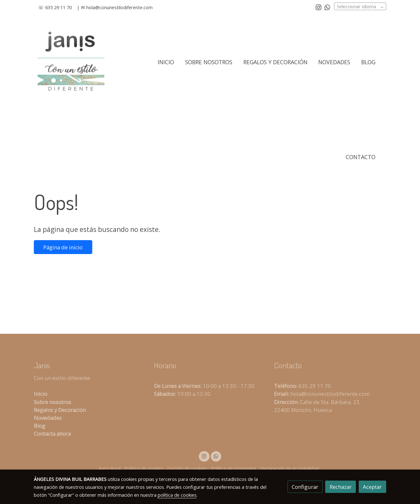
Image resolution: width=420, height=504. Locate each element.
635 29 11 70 (315, 386)
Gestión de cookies (187, 468)
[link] (71, 62)
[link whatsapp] (327, 7)
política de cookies (177, 495)
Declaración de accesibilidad (289, 468)
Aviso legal (110, 468)
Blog (40, 426)
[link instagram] (319, 7)
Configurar (305, 487)
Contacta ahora (52, 434)
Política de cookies (144, 468)
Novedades (48, 418)
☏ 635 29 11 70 (55, 7)
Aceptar (372, 487)
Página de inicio (63, 247)
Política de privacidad (234, 468)
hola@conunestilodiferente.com (119, 7)
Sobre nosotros (52, 402)
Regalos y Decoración (60, 410)
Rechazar (341, 487)
